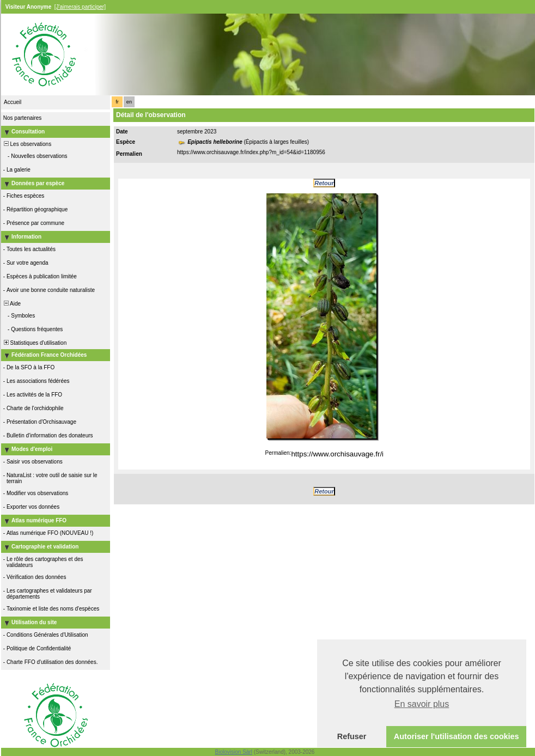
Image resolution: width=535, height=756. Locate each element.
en (129, 102)
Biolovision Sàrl (234, 752)
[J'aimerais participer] (80, 7)
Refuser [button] (352, 736)
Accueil (13, 102)
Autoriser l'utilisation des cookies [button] (457, 736)
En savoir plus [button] (422, 704)
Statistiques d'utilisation (34, 343)
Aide (11, 304)
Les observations (27, 144)
